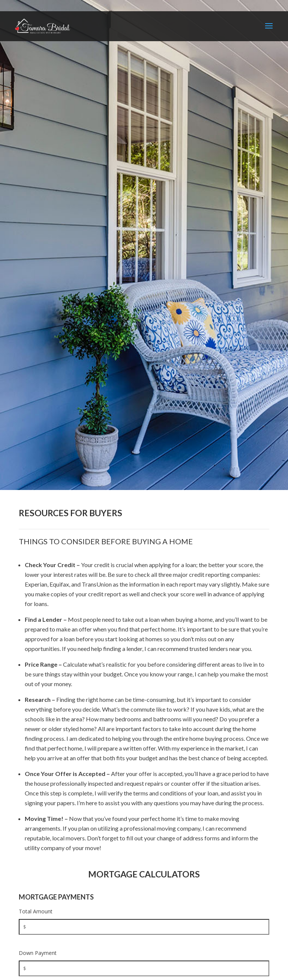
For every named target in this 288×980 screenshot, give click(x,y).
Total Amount (36, 911)
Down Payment (38, 953)
